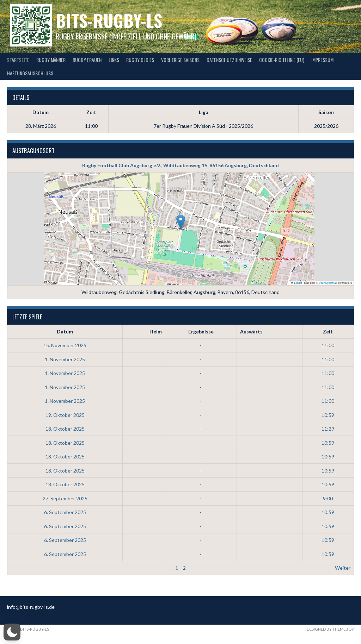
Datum (65, 332)
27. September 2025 (65, 498)
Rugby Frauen (87, 60)
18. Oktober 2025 (65, 429)
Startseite (18, 60)
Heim (156, 332)
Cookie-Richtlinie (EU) (282, 60)
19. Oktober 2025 (65, 415)
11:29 (328, 429)
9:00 (328, 498)
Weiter (343, 568)
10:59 (328, 415)
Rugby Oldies (140, 60)
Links (114, 60)
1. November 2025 (65, 359)
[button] (181, 222)
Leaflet (296, 283)
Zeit (328, 332)
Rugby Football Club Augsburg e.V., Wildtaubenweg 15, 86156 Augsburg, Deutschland (180, 165)
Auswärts (251, 332)
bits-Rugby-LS (109, 20)
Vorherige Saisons (180, 60)
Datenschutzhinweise (229, 60)
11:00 (328, 345)
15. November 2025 (65, 345)
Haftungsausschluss (30, 73)
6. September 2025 (65, 512)
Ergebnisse (201, 332)
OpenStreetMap (328, 283)
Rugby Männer (51, 60)
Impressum (322, 60)
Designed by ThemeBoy (330, 629)
